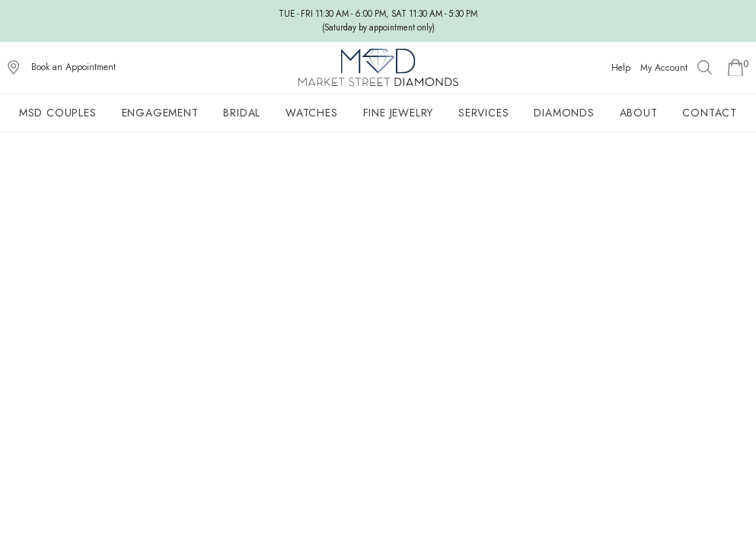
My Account (664, 68)
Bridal (242, 113)
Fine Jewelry (399, 113)
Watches (312, 113)
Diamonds (564, 113)
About (639, 113)
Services (483, 113)
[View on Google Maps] (14, 68)
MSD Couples (58, 113)
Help (621, 68)
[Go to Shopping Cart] (735, 68)
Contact (710, 113)
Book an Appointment (73, 67)
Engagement (160, 113)
